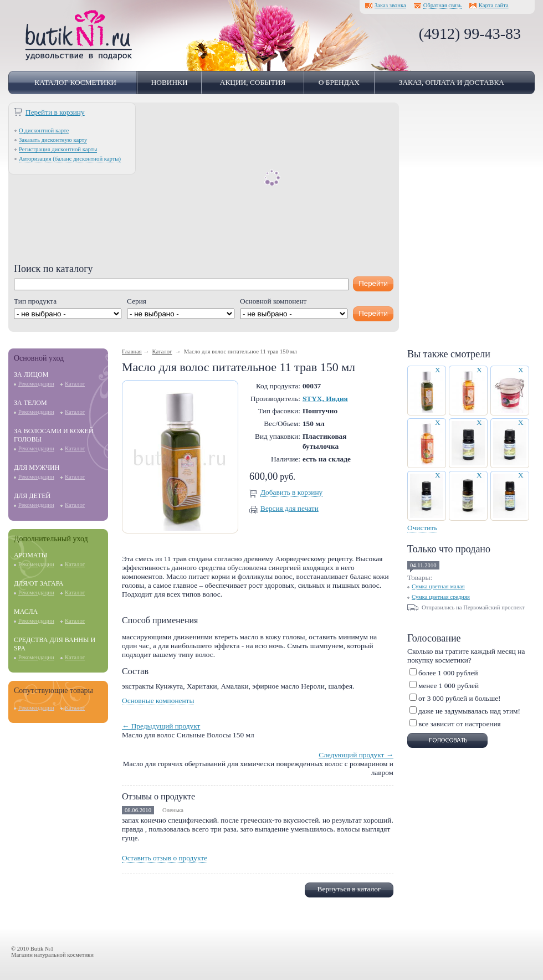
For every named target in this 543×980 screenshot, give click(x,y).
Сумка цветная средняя (441, 597)
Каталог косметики (75, 82)
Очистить (422, 528)
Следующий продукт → (356, 755)
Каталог (75, 384)
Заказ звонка (390, 5)
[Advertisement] (204, 186)
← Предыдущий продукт (161, 726)
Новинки (170, 82)
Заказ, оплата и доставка (452, 82)
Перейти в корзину (55, 112)
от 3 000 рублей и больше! (460, 698)
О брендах (339, 82)
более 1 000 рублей (448, 673)
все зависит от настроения (460, 724)
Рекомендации (36, 384)
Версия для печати (290, 508)
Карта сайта (494, 5)
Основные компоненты (158, 701)
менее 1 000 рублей (449, 686)
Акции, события (253, 82)
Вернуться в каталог (349, 889)
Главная (132, 352)
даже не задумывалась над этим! (469, 711)
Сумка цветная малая (438, 586)
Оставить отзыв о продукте (165, 858)
